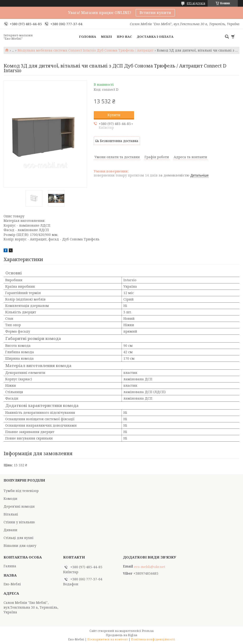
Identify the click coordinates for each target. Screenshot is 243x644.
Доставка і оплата (155, 37)
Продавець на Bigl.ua (121, 635)
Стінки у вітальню (19, 522)
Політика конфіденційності (153, 639)
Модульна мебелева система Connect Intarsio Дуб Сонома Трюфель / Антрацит (86, 50)
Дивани (10, 530)
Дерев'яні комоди (19, 506)
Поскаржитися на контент (108, 639)
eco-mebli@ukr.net (150, 567)
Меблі (106, 37)
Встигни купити (155, 13)
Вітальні (11, 514)
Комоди (10, 499)
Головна (88, 37)
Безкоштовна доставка (119, 141)
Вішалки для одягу (20, 546)
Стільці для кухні (19, 538)
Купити (114, 115)
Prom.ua (148, 631)
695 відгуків (196, 3)
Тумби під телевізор (21, 491)
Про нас (124, 37)
